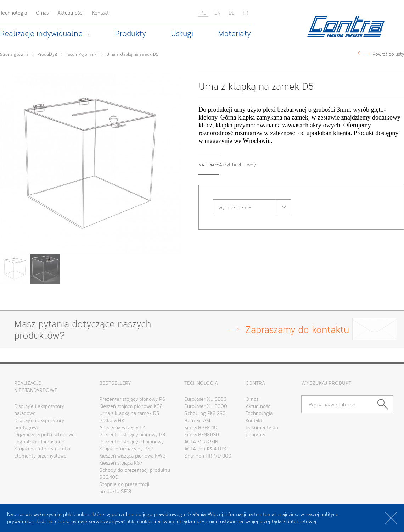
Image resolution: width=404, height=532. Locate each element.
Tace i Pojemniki (82, 54)
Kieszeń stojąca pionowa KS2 (131, 406)
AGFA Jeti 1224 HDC (206, 448)
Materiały (234, 33)
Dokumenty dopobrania (262, 431)
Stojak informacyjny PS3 (126, 448)
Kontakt (100, 13)
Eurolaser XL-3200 (206, 399)
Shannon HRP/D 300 (208, 456)
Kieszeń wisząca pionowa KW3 (132, 456)
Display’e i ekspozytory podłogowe (39, 424)
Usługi (182, 33)
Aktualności (70, 13)
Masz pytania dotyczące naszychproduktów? (182, 329)
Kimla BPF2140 (201, 427)
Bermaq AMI (198, 420)
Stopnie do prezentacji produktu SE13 (124, 487)
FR (246, 13)
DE (232, 13)
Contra (346, 26)
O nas (42, 13)
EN (217, 13)
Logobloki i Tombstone (39, 441)
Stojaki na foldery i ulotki (42, 448)
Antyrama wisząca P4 (122, 427)
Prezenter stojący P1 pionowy (131, 441)
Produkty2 (47, 54)
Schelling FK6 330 (205, 413)
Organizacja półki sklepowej (45, 434)
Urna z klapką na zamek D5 (132, 54)
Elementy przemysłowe (40, 456)
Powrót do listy (388, 54)
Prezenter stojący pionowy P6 (132, 399)
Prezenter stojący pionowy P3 (132, 434)
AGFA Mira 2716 (201, 441)
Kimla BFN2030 (202, 434)
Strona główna (14, 54)
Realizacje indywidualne (41, 33)
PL (203, 13)
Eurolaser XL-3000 (206, 406)
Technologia (13, 13)
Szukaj (385, 404)
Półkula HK (112, 420)
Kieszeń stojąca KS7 (121, 463)
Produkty (130, 33)
